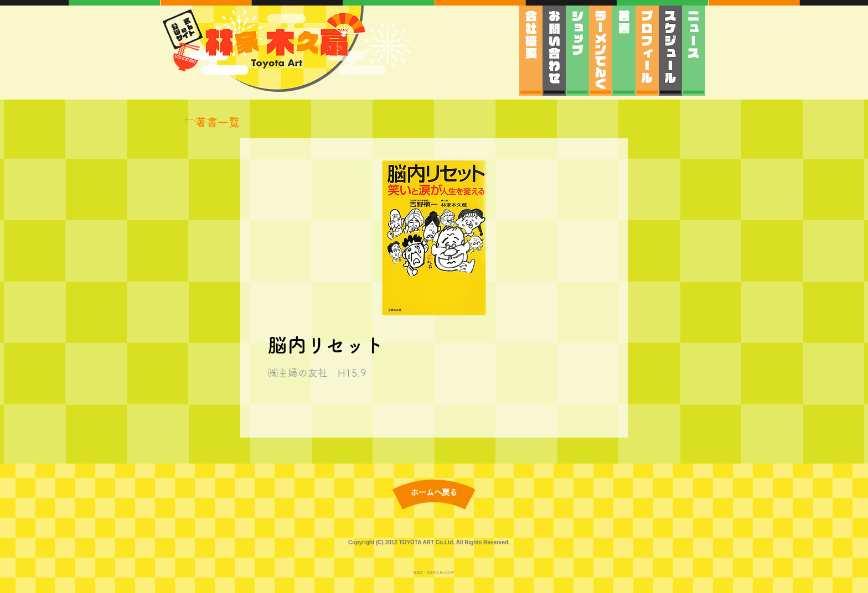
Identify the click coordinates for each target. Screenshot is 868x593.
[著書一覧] (212, 122)
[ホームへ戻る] (434, 493)
